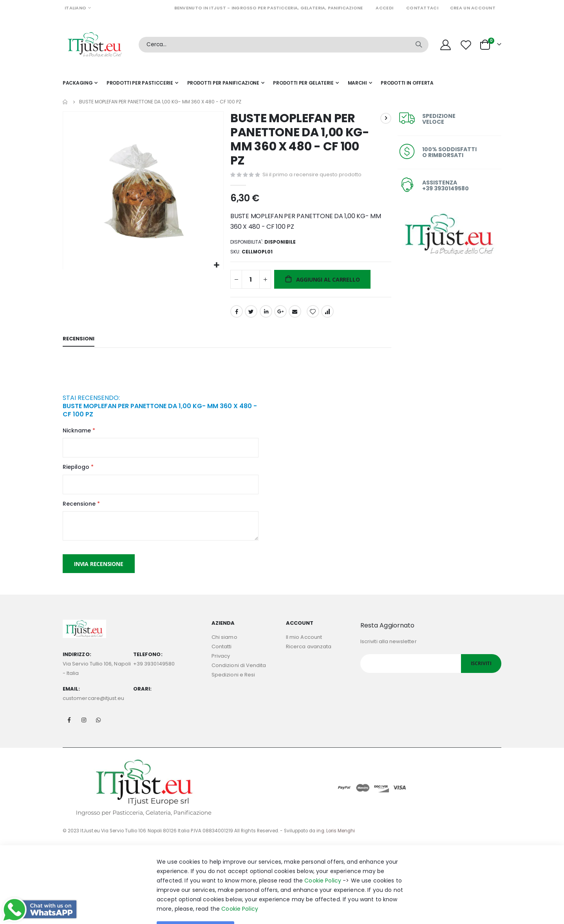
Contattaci (422, 8)
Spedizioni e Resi (233, 681)
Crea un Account (473, 8)
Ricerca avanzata (309, 652)
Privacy (221, 662)
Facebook (236, 314)
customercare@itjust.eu (93, 704)
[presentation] (122, 378)
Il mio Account (304, 643)
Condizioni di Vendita (239, 671)
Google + (280, 314)
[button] (216, 264)
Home (65, 102)
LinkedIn (265, 314)
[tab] (79, 343)
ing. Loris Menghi (336, 837)
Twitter (250, 314)
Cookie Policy (323, 886)
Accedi (384, 8)
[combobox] (284, 45)
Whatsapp (98, 726)
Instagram (84, 726)
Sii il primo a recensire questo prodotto (311, 175)
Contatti (222, 652)
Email (294, 314)
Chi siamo (224, 643)
